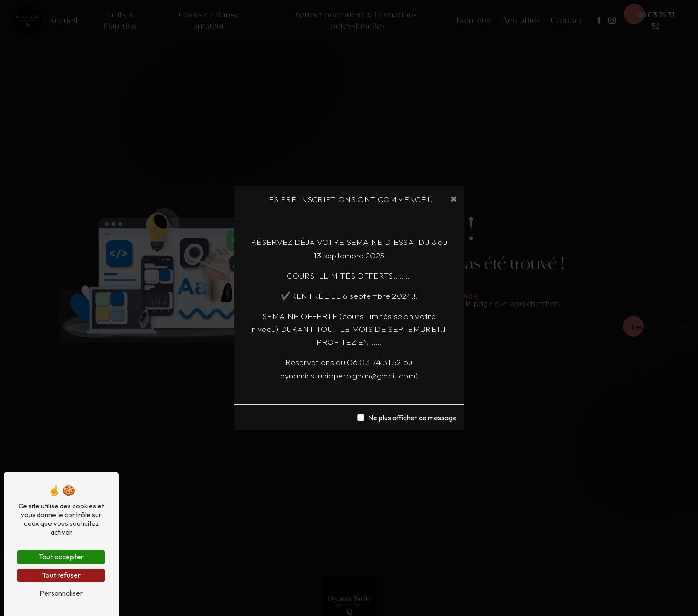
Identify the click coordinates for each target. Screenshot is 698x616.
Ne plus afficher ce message (412, 418)
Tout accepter (61, 557)
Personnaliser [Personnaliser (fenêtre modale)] (61, 593)
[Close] (454, 198)
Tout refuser (61, 575)
